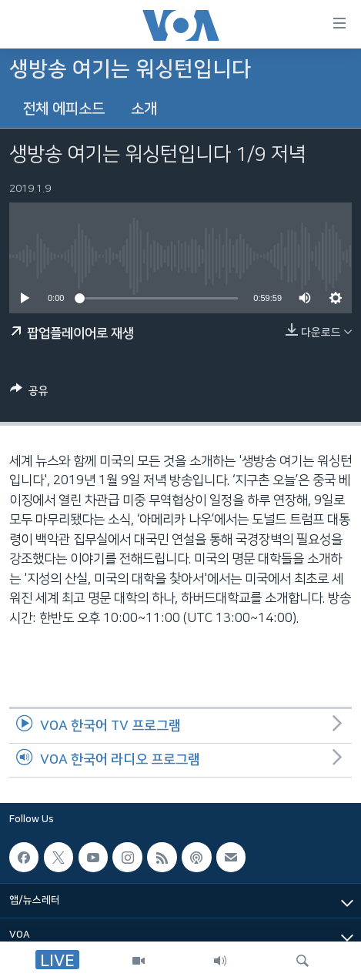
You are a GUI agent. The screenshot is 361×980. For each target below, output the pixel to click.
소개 (144, 109)
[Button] (29, 393)
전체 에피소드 (64, 109)
